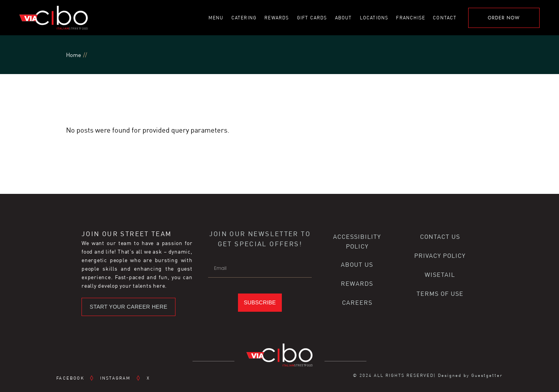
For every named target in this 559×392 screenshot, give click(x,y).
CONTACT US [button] (440, 236)
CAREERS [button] (357, 302)
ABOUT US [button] (357, 264)
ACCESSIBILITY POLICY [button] (357, 241)
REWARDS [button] (357, 283)
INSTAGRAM (115, 378)
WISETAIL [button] (440, 274)
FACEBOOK (70, 378)
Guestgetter (487, 375)
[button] (128, 307)
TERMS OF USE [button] (440, 293)
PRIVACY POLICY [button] (440, 255)
